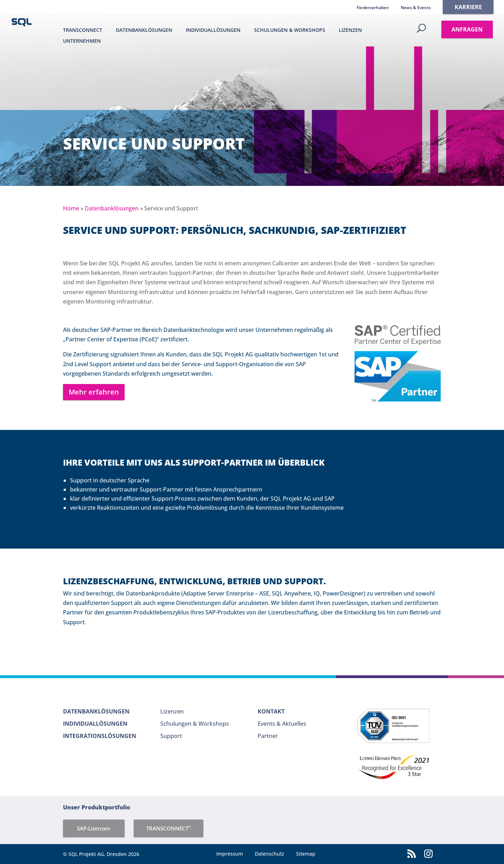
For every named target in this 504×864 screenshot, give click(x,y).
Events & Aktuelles (282, 724)
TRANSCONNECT (83, 30)
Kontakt (271, 711)
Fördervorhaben (373, 8)
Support (171, 736)
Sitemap (306, 854)
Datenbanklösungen (144, 30)
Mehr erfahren (94, 392)
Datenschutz (269, 854)
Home (71, 208)
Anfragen (467, 29)
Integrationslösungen (100, 736)
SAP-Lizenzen (94, 828)
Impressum (230, 854)
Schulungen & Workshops (290, 30)
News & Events (416, 8)
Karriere (468, 7)
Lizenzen (350, 30)
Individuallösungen (213, 30)
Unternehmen (82, 41)
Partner (268, 736)
